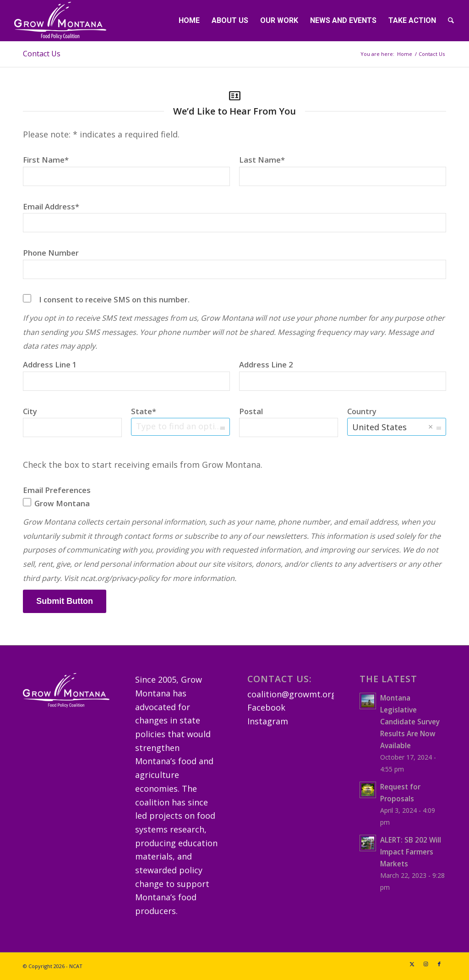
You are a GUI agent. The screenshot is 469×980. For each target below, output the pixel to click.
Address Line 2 (266, 364)
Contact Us (42, 54)
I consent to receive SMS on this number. (114, 299)
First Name (44, 160)
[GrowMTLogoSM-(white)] (60, 21)
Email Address (49, 206)
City (30, 411)
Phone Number (51, 253)
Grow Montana (56, 503)
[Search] (451, 21)
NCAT (76, 966)
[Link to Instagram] (425, 964)
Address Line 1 (50, 364)
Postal (251, 411)
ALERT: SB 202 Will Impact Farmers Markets (411, 852)
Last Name (260, 160)
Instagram (268, 721)
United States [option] (379, 427)
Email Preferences (57, 490)
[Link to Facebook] (439, 964)
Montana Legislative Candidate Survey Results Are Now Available (410, 722)
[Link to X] (412, 964)
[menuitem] (189, 21)
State (142, 411)
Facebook (266, 707)
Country (362, 411)
